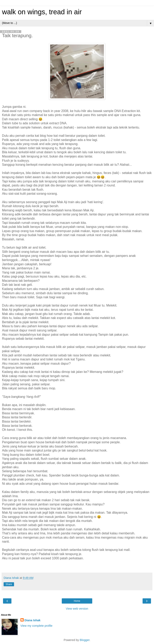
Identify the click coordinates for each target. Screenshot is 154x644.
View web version (77, 609)
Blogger (85, 640)
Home (77, 601)
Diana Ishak (32, 620)
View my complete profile (36, 626)
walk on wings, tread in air (42, 12)
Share (9, 584)
